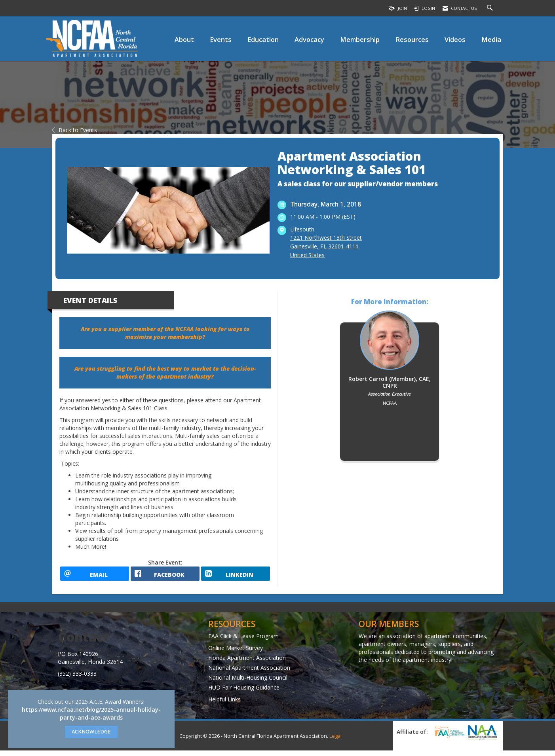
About (184, 39)
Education (263, 39)
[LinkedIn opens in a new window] (236, 576)
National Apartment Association (249, 673)
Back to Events (74, 130)
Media (491, 39)
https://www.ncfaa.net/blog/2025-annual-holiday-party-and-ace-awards (91, 713)
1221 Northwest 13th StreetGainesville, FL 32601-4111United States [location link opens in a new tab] (326, 246)
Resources (412, 39)
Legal (335, 742)
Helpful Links (224, 704)
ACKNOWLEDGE (91, 732)
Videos (455, 39)
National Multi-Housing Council (248, 683)
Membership (360, 39)
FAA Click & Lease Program (243, 641)
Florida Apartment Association (247, 663)
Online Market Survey (236, 653)
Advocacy (309, 39)
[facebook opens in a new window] (165, 576)
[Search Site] (491, 8)
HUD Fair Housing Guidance (244, 693)
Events (221, 39)
